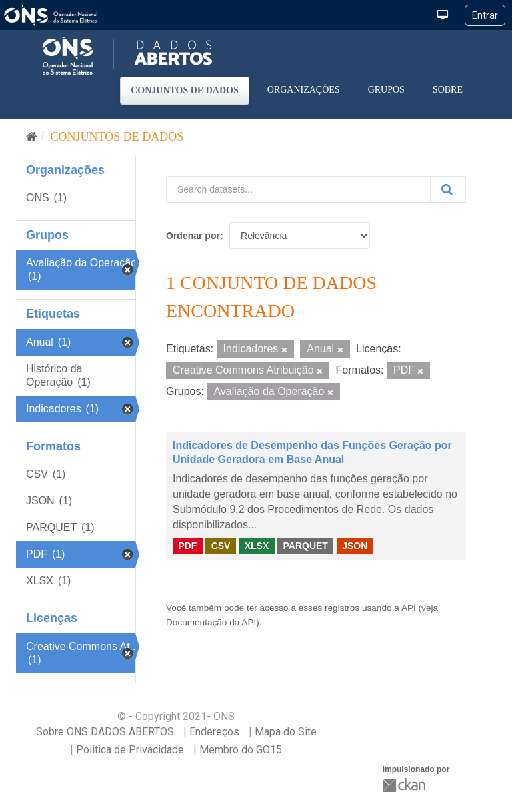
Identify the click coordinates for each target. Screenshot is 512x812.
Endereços (214, 732)
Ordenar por (193, 236)
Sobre (448, 90)
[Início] (32, 137)
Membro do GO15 (241, 750)
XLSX (257, 546)
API (409, 608)
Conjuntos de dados (185, 90)
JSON (355, 546)
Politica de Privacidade (130, 750)
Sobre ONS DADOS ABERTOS (105, 732)
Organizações (304, 90)
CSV (221, 546)
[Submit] (448, 189)
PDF (187, 546)
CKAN (405, 785)
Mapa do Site (286, 732)
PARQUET (305, 546)
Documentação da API (211, 622)
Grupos (386, 90)
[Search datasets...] (298, 189)
